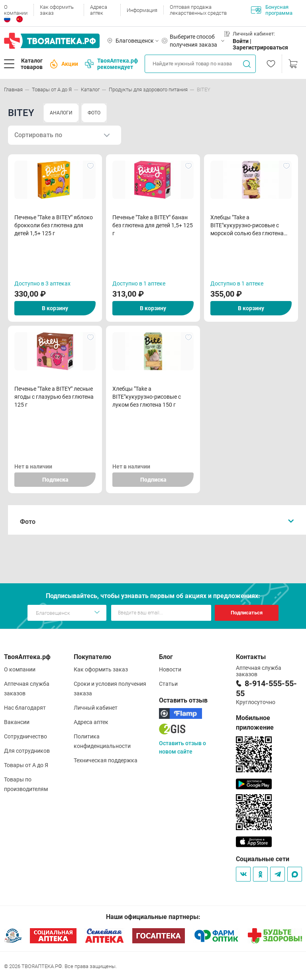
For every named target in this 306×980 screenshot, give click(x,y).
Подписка (55, 480)
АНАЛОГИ (61, 113)
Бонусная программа (272, 10)
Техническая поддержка (106, 760)
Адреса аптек (99, 10)
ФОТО (94, 113)
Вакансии (17, 722)
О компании (16, 10)
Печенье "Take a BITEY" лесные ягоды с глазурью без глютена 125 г (54, 397)
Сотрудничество (25, 736)
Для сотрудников (27, 751)
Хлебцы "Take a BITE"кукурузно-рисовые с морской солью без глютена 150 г (247, 226)
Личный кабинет (96, 708)
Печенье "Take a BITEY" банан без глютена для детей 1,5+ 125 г (153, 225)
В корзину (55, 308)
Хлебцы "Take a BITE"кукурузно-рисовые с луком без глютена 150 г (147, 397)
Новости (170, 669)
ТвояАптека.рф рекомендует (111, 64)
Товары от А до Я (26, 765)
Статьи (168, 684)
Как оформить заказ (57, 10)
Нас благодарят (25, 708)
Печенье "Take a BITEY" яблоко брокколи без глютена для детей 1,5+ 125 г (54, 225)
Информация (142, 10)
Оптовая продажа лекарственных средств (198, 10)
